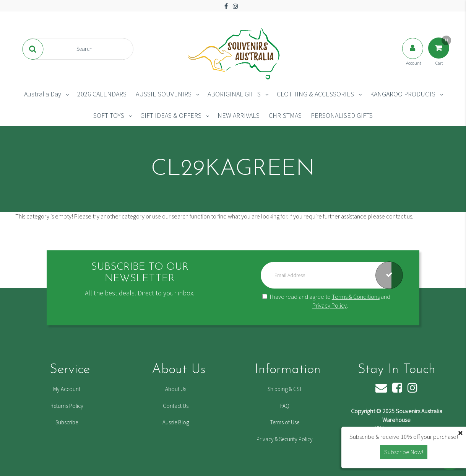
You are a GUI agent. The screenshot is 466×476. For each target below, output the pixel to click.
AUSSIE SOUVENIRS (164, 94)
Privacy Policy (330, 305)
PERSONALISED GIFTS (342, 115)
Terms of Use (285, 422)
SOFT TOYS (109, 115)
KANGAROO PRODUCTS (403, 94)
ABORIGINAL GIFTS (234, 94)
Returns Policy (67, 406)
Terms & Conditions (356, 297)
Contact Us (176, 406)
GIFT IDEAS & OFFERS (171, 115)
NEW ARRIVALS (239, 115)
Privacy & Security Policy (285, 439)
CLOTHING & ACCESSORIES (315, 94)
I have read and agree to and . (326, 301)
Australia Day (43, 94)
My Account (67, 389)
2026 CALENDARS (102, 94)
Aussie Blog (176, 422)
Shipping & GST (285, 389)
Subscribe (67, 422)
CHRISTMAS (285, 115)
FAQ (285, 406)
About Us (176, 389)
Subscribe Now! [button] (404, 452)
